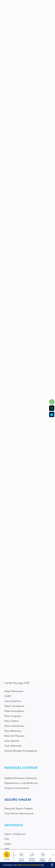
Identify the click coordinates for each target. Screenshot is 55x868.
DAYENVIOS (14, 825)
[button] (16, 856)
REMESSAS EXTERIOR (21, 768)
